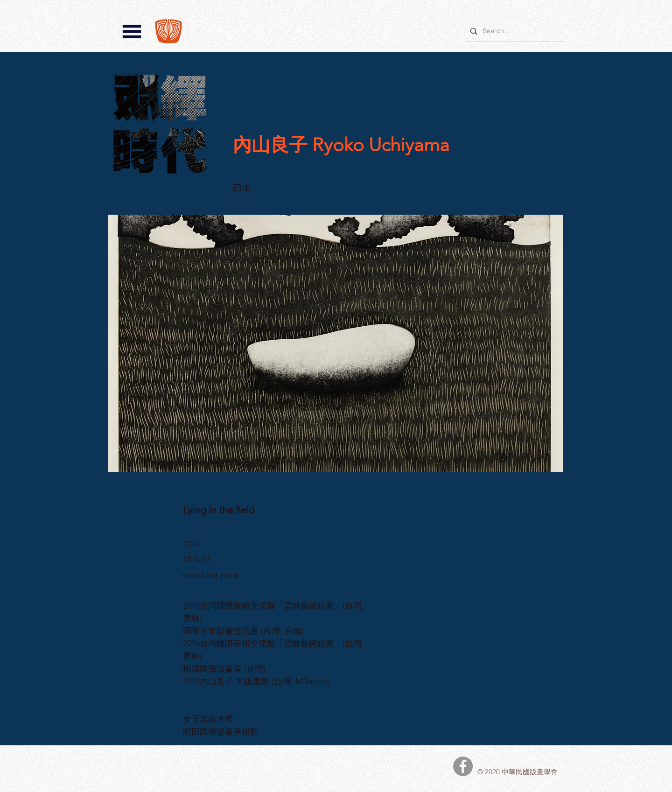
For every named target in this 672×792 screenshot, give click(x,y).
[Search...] (514, 31)
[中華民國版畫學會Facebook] (463, 766)
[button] (132, 32)
